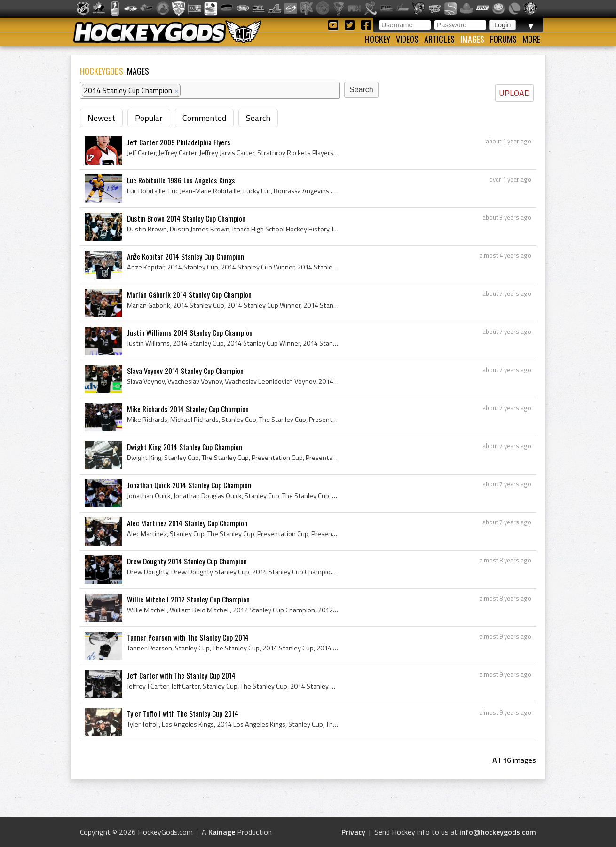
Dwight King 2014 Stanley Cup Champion (185, 447)
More (531, 39)
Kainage (222, 832)
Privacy (353, 832)
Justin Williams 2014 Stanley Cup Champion (190, 332)
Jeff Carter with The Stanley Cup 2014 (181, 675)
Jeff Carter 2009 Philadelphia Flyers (179, 142)
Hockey (378, 39)
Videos (407, 39)
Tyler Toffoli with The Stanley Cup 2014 (183, 713)
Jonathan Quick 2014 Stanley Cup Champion (189, 485)
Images (472, 39)
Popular (149, 118)
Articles (439, 39)
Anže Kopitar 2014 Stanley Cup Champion (186, 256)
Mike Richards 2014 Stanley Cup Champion (188, 409)
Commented (204, 118)
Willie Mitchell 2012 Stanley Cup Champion (188, 599)
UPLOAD (514, 93)
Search (258, 118)
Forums (503, 39)
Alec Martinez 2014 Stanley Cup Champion (187, 523)
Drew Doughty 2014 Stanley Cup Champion (187, 561)
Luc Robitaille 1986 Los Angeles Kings (181, 180)
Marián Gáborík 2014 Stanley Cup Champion (189, 294)
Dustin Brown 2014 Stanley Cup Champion (186, 218)
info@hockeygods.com (498, 832)
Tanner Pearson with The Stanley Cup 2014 (188, 637)
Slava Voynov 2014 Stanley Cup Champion (185, 371)
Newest (101, 118)
